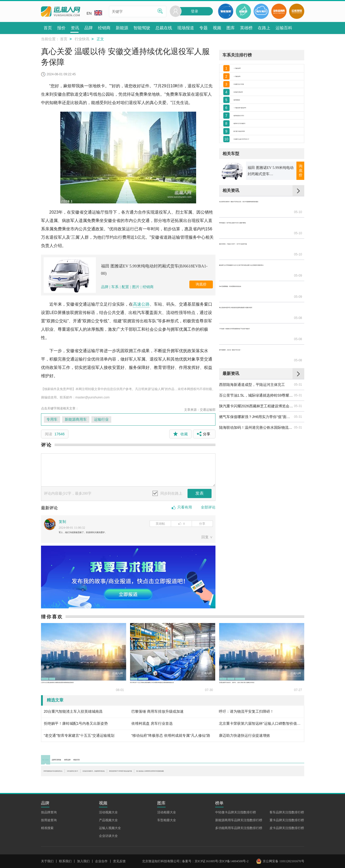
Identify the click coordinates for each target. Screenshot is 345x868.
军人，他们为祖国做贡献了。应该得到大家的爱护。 (101, 533)
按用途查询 (49, 820)
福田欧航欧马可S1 (248, 139)
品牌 (105, 287)
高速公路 (141, 304)
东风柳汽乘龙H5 (247, 105)
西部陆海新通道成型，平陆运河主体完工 (252, 338)
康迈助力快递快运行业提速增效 (244, 738)
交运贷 (69, 678)
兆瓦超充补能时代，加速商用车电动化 (185, 775)
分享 (202, 524)
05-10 (298, 238)
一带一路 (229, 678)
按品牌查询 (49, 812)
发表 (200, 493)
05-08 (298, 292)
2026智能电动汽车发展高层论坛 (70, 775)
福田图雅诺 (243, 116)
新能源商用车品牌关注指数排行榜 (239, 820)
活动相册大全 (167, 812)
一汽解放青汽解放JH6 (251, 128)
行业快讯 (82, 39)
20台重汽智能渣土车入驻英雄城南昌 (73, 714)
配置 (125, 287)
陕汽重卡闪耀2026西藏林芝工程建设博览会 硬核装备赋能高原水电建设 (256, 359)
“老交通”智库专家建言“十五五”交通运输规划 (79, 738)
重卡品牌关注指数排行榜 (287, 820)
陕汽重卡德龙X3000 (250, 162)
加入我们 (83, 861)
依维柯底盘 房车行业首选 (152, 726)
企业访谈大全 (108, 836)
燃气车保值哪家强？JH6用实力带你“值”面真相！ (256, 370)
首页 (64, 39)
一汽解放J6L (244, 82)
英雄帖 (160, 524)
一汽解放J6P (244, 70)
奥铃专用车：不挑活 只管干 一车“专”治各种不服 (256, 260)
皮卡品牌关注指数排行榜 (287, 828)
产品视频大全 (108, 820)
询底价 (201, 284)
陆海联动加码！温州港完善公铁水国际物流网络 (256, 380)
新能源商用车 (76, 419)
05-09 (298, 270)
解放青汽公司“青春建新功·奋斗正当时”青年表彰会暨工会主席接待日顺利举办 (256, 270)
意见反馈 (119, 861)
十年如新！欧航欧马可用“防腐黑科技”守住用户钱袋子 (256, 302)
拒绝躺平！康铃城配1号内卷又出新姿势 (76, 726)
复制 (62, 522)
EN (94, 13)
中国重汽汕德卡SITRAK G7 (256, 174)
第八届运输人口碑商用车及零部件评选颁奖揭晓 (82, 780)
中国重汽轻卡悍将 (248, 93)
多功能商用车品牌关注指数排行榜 (239, 828)
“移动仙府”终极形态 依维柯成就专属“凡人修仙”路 (171, 738)
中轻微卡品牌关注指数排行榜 (236, 812)
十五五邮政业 (162, 678)
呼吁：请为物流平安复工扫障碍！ (246, 714)
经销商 (148, 287)
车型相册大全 (167, 820)
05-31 (298, 338)
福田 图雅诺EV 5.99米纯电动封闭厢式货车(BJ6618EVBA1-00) (154, 270)
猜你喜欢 (52, 619)
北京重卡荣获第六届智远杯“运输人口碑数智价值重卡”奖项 (260, 726)
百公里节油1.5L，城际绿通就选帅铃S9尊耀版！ (256, 348)
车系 (115, 287)
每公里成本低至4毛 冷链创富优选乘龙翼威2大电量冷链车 (256, 292)
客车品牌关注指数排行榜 (287, 812)
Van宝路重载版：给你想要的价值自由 (250, 281)
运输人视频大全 (110, 828)
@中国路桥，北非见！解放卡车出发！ (250, 313)
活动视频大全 (108, 812)
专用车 (52, 419)
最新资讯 (231, 326)
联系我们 (65, 861)
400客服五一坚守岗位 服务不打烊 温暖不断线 (256, 249)
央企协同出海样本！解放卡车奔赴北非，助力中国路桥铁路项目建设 (256, 238)
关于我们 (47, 861)
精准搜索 (47, 828)
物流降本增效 (271, 678)
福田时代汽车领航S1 (250, 151)
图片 (136, 287)
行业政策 (51, 678)
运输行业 (101, 419)
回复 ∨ (207, 539)
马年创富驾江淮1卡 (125, 775)
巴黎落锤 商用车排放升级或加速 (157, 714)
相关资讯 (231, 227)
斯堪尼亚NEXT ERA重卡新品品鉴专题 (261, 775)
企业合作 (101, 861)
